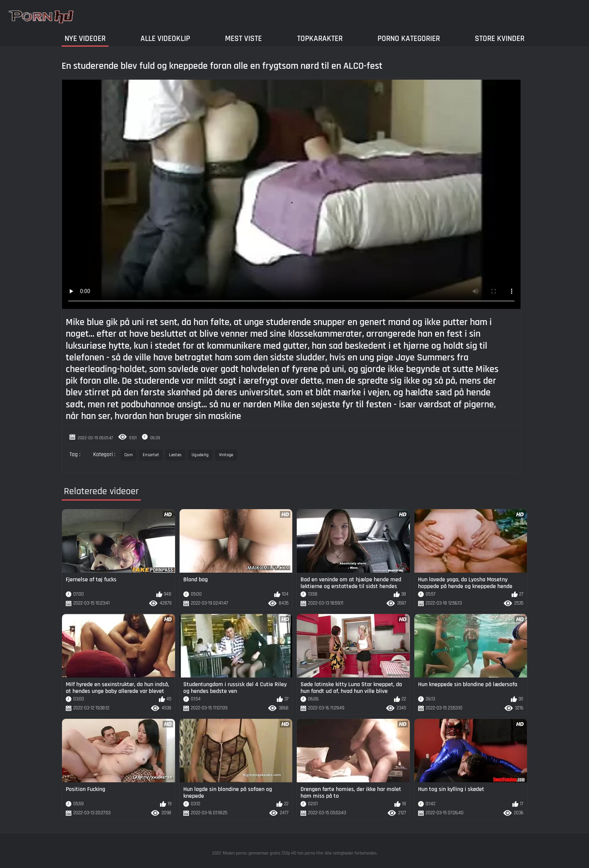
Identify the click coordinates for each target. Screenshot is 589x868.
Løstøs (175, 455)
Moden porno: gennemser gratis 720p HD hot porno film (273, 853)
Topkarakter (320, 39)
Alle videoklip (165, 39)
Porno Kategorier (409, 39)
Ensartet (151, 455)
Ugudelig (200, 455)
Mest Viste (243, 39)
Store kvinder (500, 39)
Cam (128, 455)
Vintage (226, 455)
